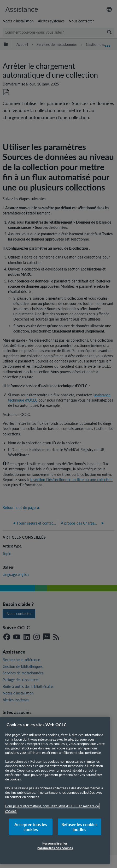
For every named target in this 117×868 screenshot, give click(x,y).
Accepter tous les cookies (31, 827)
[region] (55, 790)
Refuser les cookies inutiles (79, 827)
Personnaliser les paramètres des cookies (55, 845)
